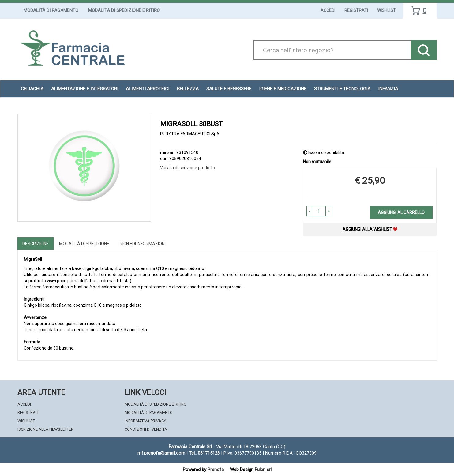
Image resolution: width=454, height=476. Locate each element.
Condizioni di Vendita (146, 429)
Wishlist (386, 10)
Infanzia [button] (388, 89)
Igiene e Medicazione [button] (283, 89)
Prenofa (216, 470)
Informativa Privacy (145, 421)
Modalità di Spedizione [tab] (84, 244)
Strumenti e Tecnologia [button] (342, 89)
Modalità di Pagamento (51, 10)
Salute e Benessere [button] (229, 89)
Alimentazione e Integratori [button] (85, 89)
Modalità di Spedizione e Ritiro (124, 10)
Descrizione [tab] (36, 244)
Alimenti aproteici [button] (148, 89)
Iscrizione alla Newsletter (45, 429)
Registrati (356, 10)
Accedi (328, 10)
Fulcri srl (263, 470)
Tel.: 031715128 (204, 453)
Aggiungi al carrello (401, 212)
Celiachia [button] (32, 89)
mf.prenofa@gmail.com (161, 453)
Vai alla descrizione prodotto (188, 168)
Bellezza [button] (188, 89)
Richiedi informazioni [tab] (143, 244)
